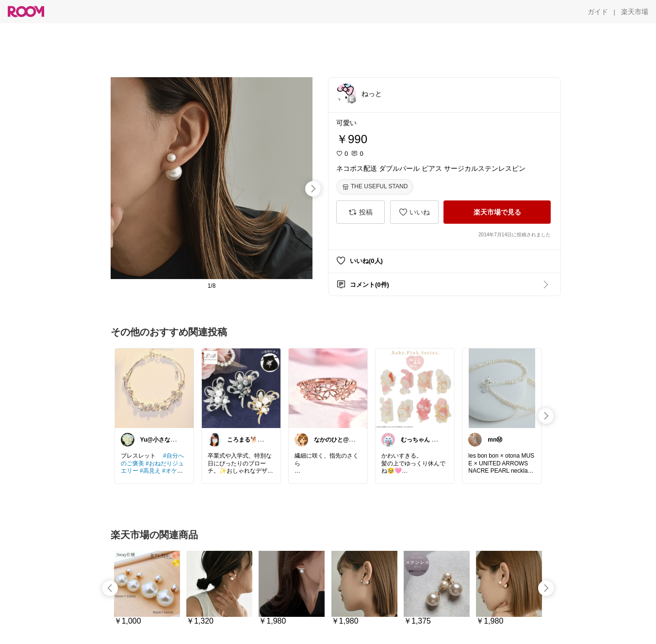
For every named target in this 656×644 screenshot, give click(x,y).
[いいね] (414, 212)
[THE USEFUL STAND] (375, 187)
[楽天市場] (635, 12)
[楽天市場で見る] (497, 212)
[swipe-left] (110, 588)
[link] (154, 388)
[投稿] (361, 212)
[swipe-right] (313, 189)
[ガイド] (598, 12)
